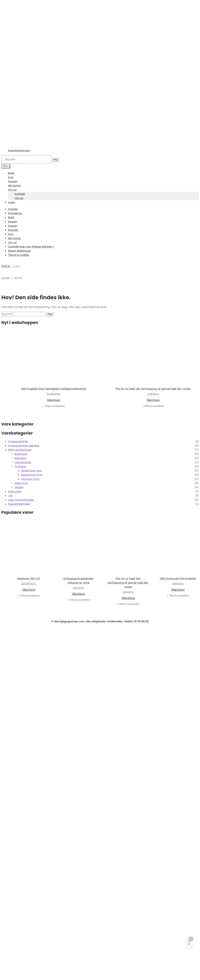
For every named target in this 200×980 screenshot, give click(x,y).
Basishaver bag (32, 471)
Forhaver (20, 466)
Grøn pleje (15, 492)
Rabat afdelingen (19, 251)
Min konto (14, 186)
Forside (13, 209)
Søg (55, 159)
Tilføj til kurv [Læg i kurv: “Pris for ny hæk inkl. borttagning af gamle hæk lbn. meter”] (153, 400)
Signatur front (30, 479)
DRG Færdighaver (20, 450)
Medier (19, 487)
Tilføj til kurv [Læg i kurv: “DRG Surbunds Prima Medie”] (178, 590)
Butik (11, 173)
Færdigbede (23, 462)
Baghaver (21, 454)
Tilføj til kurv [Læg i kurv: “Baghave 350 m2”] (29, 590)
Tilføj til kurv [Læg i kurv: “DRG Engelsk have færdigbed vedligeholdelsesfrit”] (54, 400)
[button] (54, 406)
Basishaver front (32, 475)
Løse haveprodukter (21, 500)
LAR (10, 496)
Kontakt (20, 194)
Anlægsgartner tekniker (24, 446)
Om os (12, 190)
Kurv (11, 177)
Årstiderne (15, 213)
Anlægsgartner (18, 441)
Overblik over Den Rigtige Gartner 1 (31, 247)
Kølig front (21, 483)
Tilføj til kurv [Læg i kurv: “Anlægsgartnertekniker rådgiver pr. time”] (78, 594)
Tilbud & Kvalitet (19, 255)
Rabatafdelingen (19, 151)
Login (11, 202)
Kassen (13, 181)
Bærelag (20, 458)
